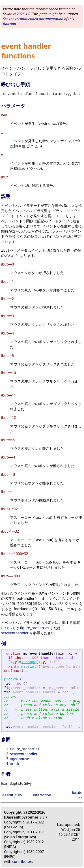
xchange (29, 662)
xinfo (14, 667)
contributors (23, 862)
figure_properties (34, 628)
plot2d (11, 679)
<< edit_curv (12, 795)
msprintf (30, 667)
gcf (20, 684)
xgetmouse (19, 759)
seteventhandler (15, 633)
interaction (42, 795)
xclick (15, 764)
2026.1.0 (23, 14)
